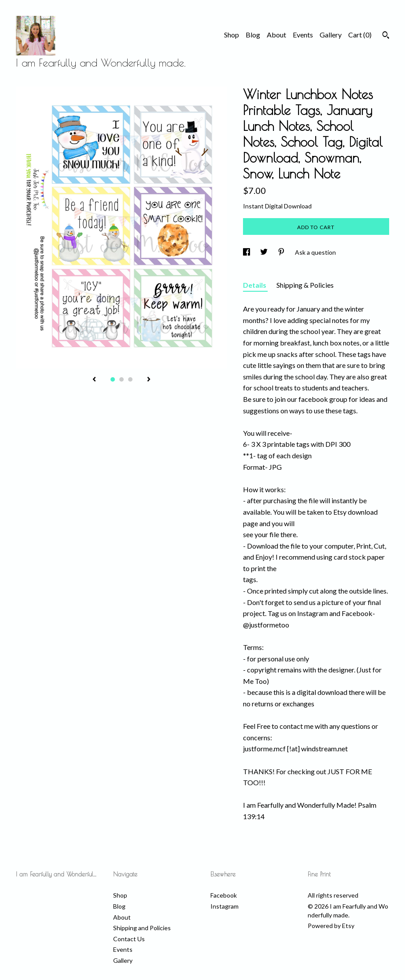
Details (255, 285)
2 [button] (121, 379)
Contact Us (129, 939)
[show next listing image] (149, 380)
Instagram (225, 906)
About (276, 35)
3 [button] (130, 379)
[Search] (386, 36)
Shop (232, 35)
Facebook (224, 895)
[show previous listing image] (94, 380)
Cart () (360, 35)
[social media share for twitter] (265, 252)
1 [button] (113, 379)
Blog (253, 35)
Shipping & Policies (305, 285)
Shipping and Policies (142, 928)
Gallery (331, 35)
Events (303, 35)
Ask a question (315, 252)
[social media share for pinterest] (282, 252)
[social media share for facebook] (247, 252)
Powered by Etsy (331, 926)
